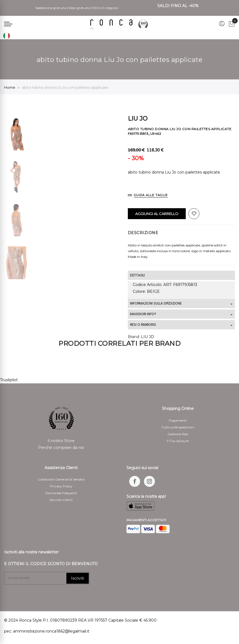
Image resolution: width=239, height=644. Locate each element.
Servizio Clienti (61, 500)
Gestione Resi (178, 434)
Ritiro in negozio (105, 8)
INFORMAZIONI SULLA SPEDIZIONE (156, 303)
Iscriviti (78, 578)
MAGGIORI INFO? (143, 314)
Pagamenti (178, 420)
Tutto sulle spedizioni (178, 427)
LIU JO (147, 337)
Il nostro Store (61, 441)
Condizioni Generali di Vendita (61, 479)
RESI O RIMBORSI (143, 325)
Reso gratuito (79, 8)
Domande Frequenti (61, 493)
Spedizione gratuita (51, 8)
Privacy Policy (61, 486)
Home (10, 87)
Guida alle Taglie (151, 195)
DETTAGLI (137, 275)
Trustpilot (9, 380)
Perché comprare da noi (61, 448)
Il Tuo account (178, 441)
